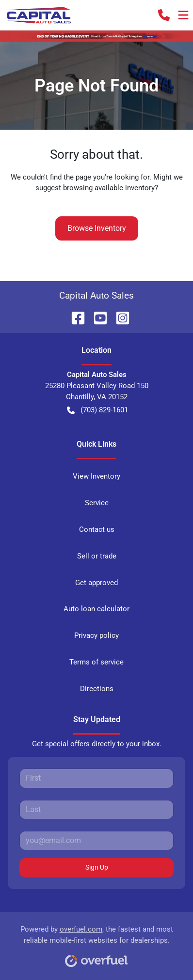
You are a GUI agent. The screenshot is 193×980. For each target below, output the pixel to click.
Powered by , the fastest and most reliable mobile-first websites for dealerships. (97, 943)
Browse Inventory (97, 228)
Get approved (96, 583)
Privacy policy (96, 635)
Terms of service (96, 662)
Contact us (97, 529)
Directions (97, 689)
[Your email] (96, 841)
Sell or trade (97, 556)
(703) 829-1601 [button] (97, 410)
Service (97, 503)
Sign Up (97, 867)
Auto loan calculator (96, 609)
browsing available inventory (109, 188)
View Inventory (96, 476)
